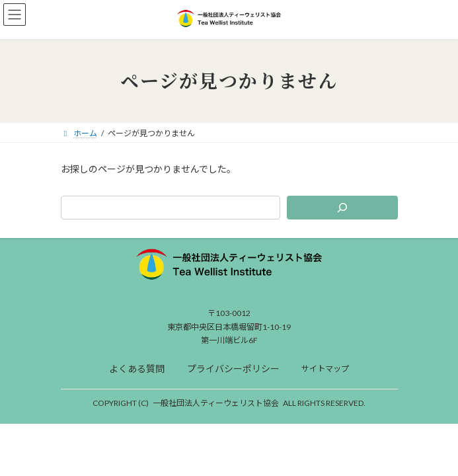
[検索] (342, 208)
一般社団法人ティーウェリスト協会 (216, 403)
